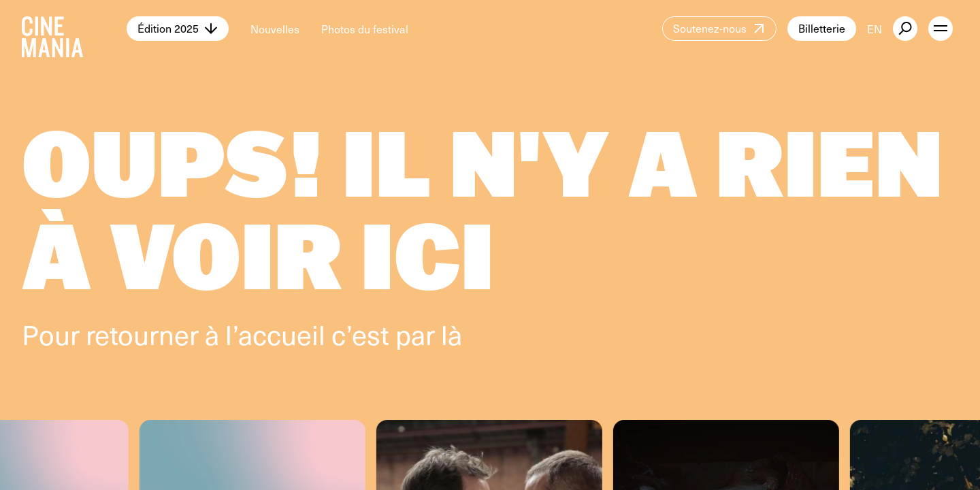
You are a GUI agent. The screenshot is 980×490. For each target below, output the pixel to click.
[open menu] (941, 29)
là (452, 334)
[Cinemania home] (74, 29)
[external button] (905, 29)
